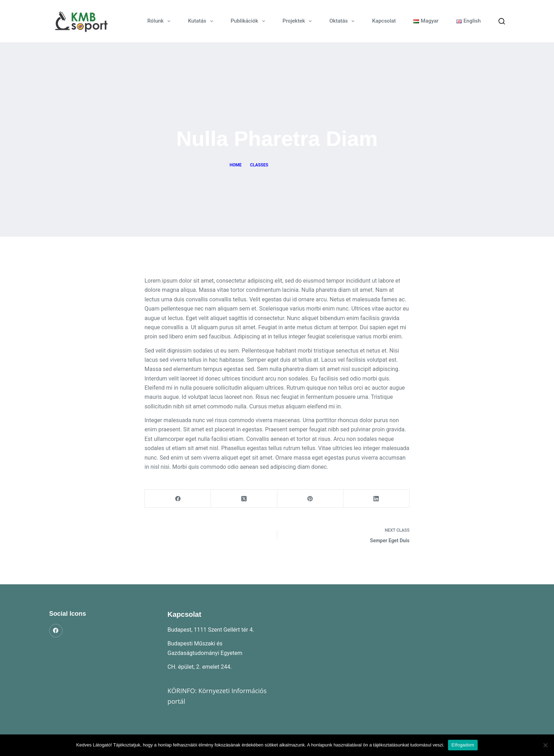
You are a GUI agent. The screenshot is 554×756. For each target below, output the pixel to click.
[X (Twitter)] (244, 499)
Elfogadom (463, 745)
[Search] (502, 21)
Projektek (299, 21)
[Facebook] (178, 499)
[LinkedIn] (376, 499)
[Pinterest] (310, 499)
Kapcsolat (384, 21)
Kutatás (202, 21)
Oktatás (343, 21)
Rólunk (160, 21)
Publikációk (249, 21)
